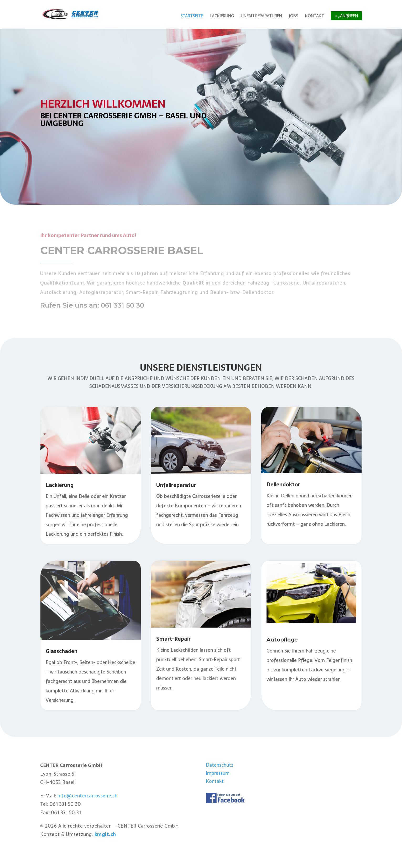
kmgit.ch (105, 834)
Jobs (294, 17)
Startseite (192, 17)
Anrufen (349, 16)
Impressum (218, 773)
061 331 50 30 (122, 305)
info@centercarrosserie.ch (88, 796)
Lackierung (222, 17)
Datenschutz (220, 765)
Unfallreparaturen (261, 17)
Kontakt (315, 17)
